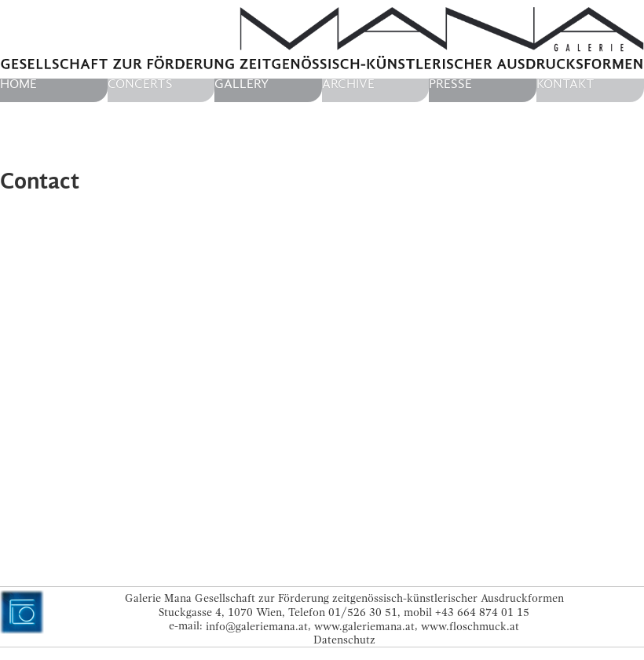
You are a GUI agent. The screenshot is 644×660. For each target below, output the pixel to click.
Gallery (241, 84)
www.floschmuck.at (470, 626)
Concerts (140, 84)
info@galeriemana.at (257, 626)
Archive (348, 84)
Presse (450, 84)
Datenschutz (344, 640)
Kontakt (565, 84)
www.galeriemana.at (364, 626)
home (18, 84)
